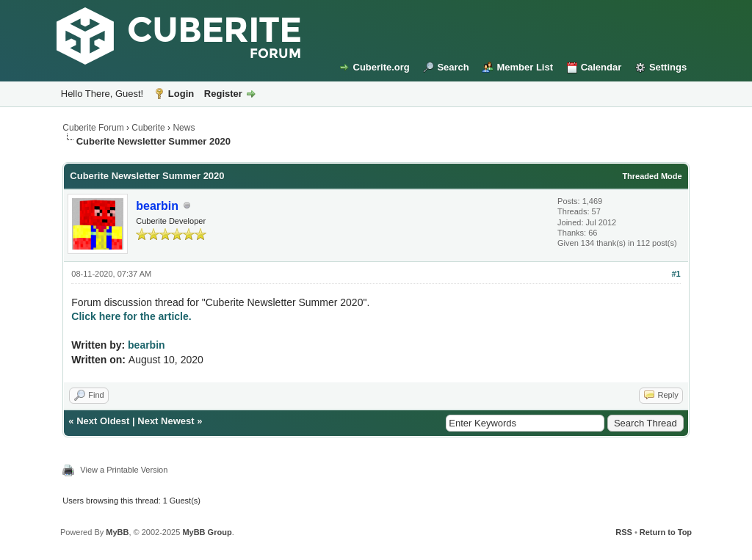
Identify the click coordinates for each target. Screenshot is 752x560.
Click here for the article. (131, 316)
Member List (525, 67)
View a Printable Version (124, 470)
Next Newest (166, 421)
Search (453, 67)
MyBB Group (207, 532)
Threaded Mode (652, 176)
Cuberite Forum (93, 128)
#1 (676, 274)
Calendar (601, 67)
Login (181, 94)
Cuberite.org (382, 67)
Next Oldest (103, 421)
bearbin (147, 345)
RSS (624, 532)
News (184, 128)
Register (223, 94)
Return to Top (666, 532)
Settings (668, 67)
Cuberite (148, 128)
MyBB (117, 532)
